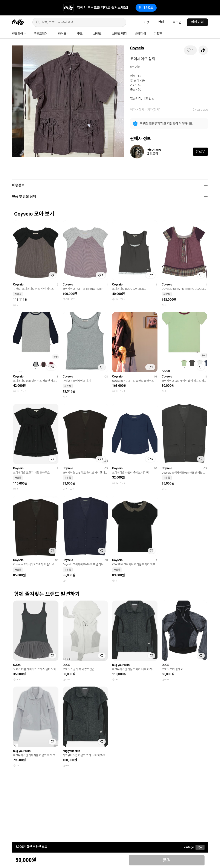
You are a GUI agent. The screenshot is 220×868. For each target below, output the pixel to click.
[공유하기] (203, 50)
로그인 (177, 22)
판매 (161, 22)
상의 (141, 110)
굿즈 (81, 34)
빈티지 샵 (140, 34)
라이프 (64, 34)
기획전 (158, 34)
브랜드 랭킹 (120, 34)
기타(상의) (154, 110)
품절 (167, 860)
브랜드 (99, 34)
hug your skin (121, 665)
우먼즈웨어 (42, 34)
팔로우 (200, 152)
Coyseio (137, 48)
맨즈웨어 (19, 34)
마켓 (147, 22)
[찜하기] (190, 50)
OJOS (17, 665)
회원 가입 (197, 22)
